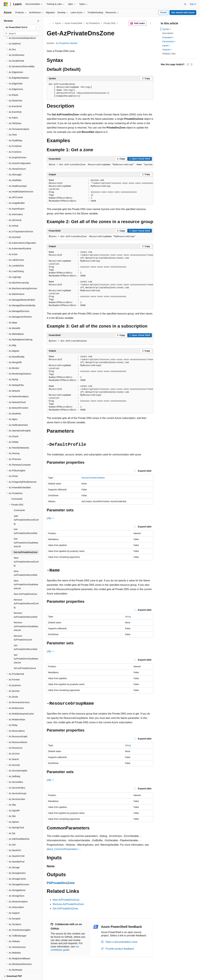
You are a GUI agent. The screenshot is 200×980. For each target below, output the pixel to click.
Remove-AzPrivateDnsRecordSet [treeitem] (26, 604)
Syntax (167, 29)
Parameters (169, 41)
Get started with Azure (183, 12)
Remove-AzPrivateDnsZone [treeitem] (23, 627)
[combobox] (21, 27)
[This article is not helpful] (191, 64)
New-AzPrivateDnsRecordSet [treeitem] (26, 562)
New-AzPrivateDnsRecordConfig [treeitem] (26, 551)
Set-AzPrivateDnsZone (65, 909)
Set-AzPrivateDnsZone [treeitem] (25, 657)
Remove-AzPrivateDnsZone (68, 904)
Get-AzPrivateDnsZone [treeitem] (26, 541)
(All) (51, 518)
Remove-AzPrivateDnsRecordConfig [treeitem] (26, 593)
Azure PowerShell (73, 23)
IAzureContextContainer (93, 478)
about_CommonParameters (62, 849)
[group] (100, 165)
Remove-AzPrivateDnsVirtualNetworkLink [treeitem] (26, 616)
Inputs (166, 46)
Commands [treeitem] (17, 488)
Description (168, 33)
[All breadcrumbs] (49, 23)
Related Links (169, 54)
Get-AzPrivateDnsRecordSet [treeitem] (26, 520)
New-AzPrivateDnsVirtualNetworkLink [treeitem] (26, 574)
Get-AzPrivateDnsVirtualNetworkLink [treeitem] (26, 532)
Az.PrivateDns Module (67, 43)
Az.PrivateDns (93, 23)
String (128, 617)
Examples (168, 37)
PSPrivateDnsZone (61, 883)
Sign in (193, 4)
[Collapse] (38, 21)
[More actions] (151, 23)
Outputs (167, 50)
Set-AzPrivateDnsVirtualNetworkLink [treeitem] (26, 648)
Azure (58, 23)
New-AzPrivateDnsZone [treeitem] (25, 583)
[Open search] (185, 4)
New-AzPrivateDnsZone (66, 900)
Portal (163, 12)
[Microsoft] (6, 4)
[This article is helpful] (188, 64)
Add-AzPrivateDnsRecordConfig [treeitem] (26, 509)
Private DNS (110, 23)
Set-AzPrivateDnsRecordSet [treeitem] (26, 637)
